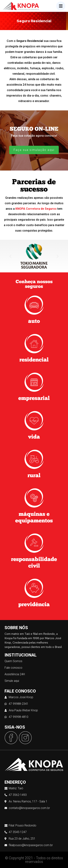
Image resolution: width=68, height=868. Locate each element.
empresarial (34, 399)
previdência (34, 605)
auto (34, 321)
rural (34, 476)
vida (34, 437)
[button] (10, 256)
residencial (34, 360)
